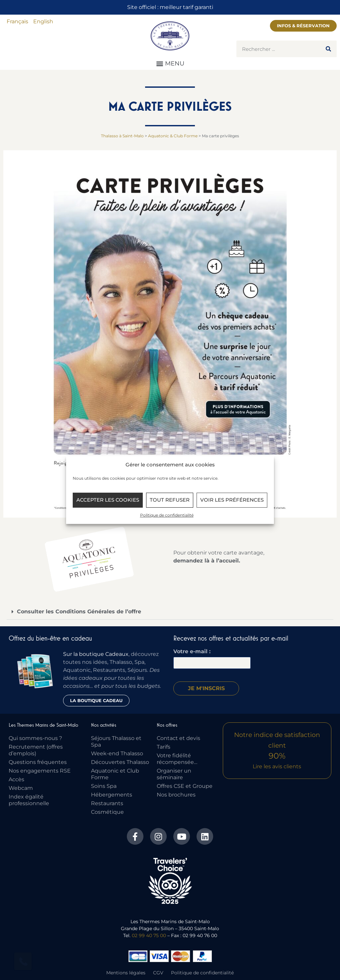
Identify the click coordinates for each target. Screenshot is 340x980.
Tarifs (164, 747)
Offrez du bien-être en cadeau (50, 638)
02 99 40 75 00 (149, 935)
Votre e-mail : (192, 652)
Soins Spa (104, 786)
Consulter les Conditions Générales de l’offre (79, 612)
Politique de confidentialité (167, 515)
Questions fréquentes (38, 762)
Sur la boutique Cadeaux (96, 654)
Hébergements (112, 795)
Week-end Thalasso (117, 753)
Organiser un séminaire (174, 774)
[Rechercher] (328, 49)
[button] (170, 63)
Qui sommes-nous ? (35, 738)
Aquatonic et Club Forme (115, 774)
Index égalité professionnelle (29, 800)
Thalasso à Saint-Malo (122, 136)
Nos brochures (176, 795)
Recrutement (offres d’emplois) (36, 750)
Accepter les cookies (108, 500)
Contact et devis (178, 738)
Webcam (21, 788)
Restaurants (107, 803)
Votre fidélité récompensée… (177, 759)
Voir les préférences (232, 500)
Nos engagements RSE (40, 771)
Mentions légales (126, 973)
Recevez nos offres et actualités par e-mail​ (231, 638)
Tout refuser (170, 500)
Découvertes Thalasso (120, 762)
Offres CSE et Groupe (185, 786)
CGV (158, 973)
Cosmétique (107, 812)
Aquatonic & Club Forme (173, 136)
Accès (16, 779)
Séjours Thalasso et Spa (116, 741)
